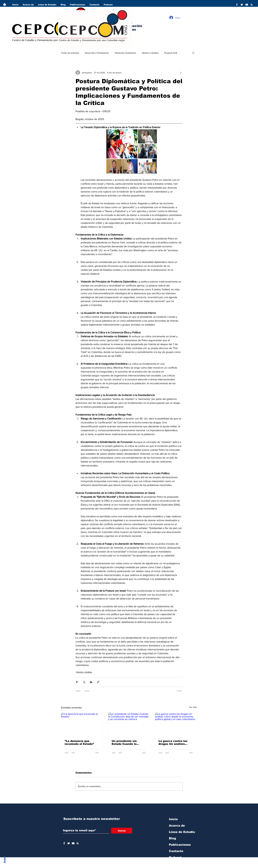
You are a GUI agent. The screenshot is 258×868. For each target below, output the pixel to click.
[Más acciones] (181, 73)
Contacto (176, 851)
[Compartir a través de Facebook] (77, 682)
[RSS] (252, 5)
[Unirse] (122, 831)
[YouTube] (247, 5)
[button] (193, 53)
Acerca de (177, 826)
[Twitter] (242, 5)
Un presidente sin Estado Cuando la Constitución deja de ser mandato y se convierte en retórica (129, 742)
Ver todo (193, 707)
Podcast (175, 857)
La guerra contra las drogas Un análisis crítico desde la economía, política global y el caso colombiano (173, 742)
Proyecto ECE (171, 53)
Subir (5, 859)
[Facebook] (237, 5)
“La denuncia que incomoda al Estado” (79, 742)
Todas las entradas (70, 53)
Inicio (173, 819)
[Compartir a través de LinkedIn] (91, 682)
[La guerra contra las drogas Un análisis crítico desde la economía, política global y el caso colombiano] (176, 724)
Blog (172, 838)
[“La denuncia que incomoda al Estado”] (82, 724)
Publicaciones (180, 845)
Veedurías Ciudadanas (125, 53)
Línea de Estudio (182, 832)
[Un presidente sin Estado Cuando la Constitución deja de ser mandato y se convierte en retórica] (129, 724)
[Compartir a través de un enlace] (98, 682)
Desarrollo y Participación (97, 53)
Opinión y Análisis (150, 53)
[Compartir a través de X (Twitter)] (84, 682)
